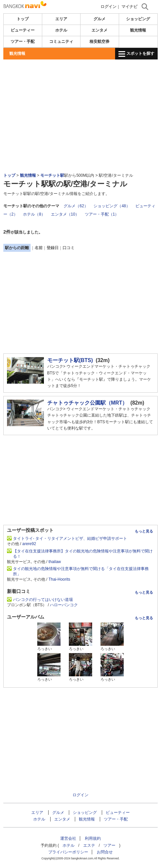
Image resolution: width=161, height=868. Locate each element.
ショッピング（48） (112, 206)
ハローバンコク (64, 605)
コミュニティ (61, 42)
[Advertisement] (80, 79)
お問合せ (105, 852)
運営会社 (68, 838)
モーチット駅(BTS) (70, 360)
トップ (23, 19)
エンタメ (99, 30)
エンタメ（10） (65, 214)
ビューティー (23, 30)
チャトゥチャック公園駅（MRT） (87, 403)
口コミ (69, 248)
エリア (61, 19)
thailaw (55, 562)
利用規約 (93, 838)
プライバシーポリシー (68, 852)
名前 (39, 248)
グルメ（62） (76, 206)
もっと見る (144, 531)
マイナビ (129, 7)
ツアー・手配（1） (102, 214)
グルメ (99, 19)
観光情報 (138, 30)
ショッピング (138, 19)
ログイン (108, 7)
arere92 (29, 544)
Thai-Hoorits (59, 579)
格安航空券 (99, 42)
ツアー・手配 (23, 42)
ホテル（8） (34, 214)
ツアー (109, 845)
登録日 (53, 248)
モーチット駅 (52, 175)
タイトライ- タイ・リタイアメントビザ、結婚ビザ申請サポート (70, 538)
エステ (89, 845)
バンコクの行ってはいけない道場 (43, 600)
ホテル (61, 30)
